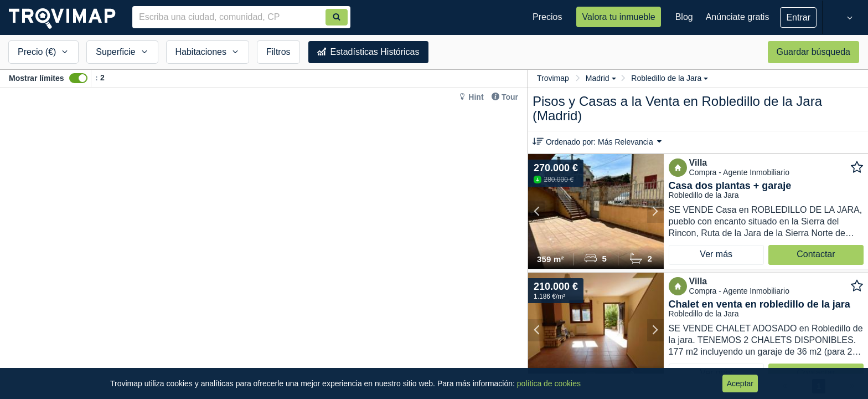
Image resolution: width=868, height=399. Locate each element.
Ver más (716, 254)
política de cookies (549, 383)
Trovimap (553, 78)
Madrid (601, 78)
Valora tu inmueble (618, 17)
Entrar (798, 17)
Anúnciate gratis (738, 17)
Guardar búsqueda (813, 52)
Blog (684, 17)
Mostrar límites (37, 78)
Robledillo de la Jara (670, 78)
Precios (547, 17)
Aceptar (740, 383)
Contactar (816, 254)
